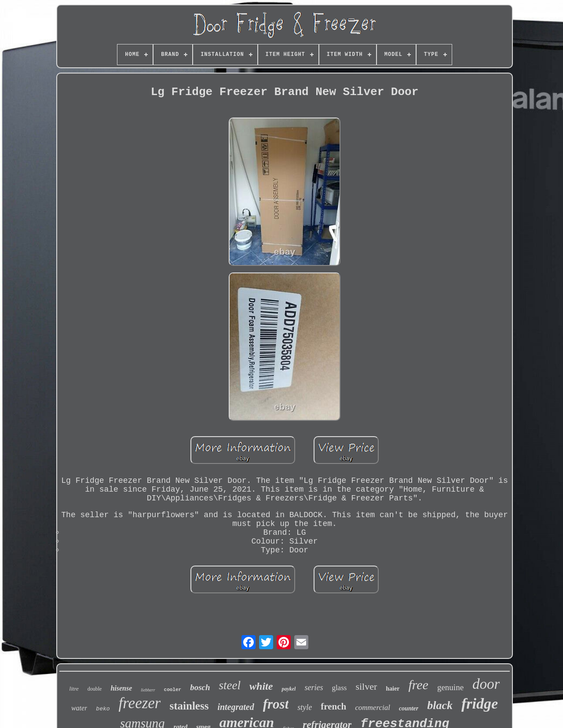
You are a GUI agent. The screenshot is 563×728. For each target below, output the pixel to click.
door (486, 684)
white (261, 686)
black (440, 705)
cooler (173, 690)
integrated (236, 707)
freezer (140, 703)
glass (339, 688)
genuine (450, 687)
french (333, 706)
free (418, 685)
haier (393, 689)
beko (103, 709)
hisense (121, 688)
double (95, 689)
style (305, 707)
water (79, 708)
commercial (373, 708)
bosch (200, 687)
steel (230, 685)
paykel (289, 689)
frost (276, 704)
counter (409, 708)
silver (366, 686)
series (314, 688)
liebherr (148, 690)
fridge (480, 704)
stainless (189, 706)
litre (74, 689)
